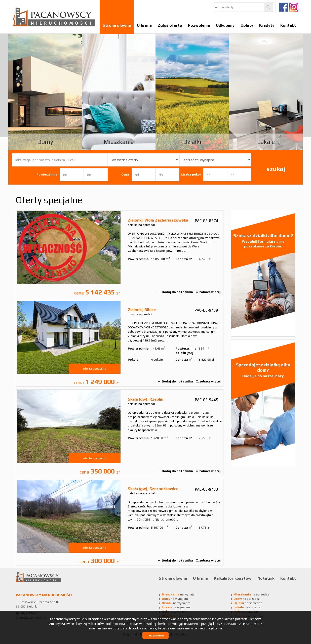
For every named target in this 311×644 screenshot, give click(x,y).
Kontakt (288, 25)
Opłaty (247, 25)
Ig (294, 7)
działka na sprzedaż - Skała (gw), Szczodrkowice (120, 522)
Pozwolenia (199, 25)
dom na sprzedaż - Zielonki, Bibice (120, 343)
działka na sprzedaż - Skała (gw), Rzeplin (120, 433)
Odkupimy (225, 25)
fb (283, 7)
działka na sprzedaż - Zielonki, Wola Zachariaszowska (120, 254)
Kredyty (267, 25)
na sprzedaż (251, 594)
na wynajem (180, 594)
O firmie (144, 25)
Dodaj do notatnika (177, 292)
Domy (45, 142)
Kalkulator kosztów (233, 578)
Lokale (266, 142)
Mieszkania (119, 142)
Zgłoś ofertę (170, 25)
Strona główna (117, 25)
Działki (192, 142)
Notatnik (266, 578)
